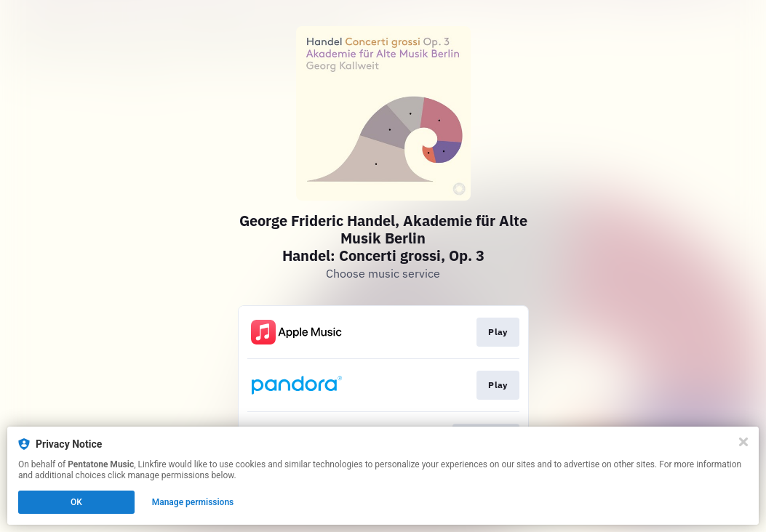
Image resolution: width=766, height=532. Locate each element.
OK (76, 502)
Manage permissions (193, 502)
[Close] (743, 442)
